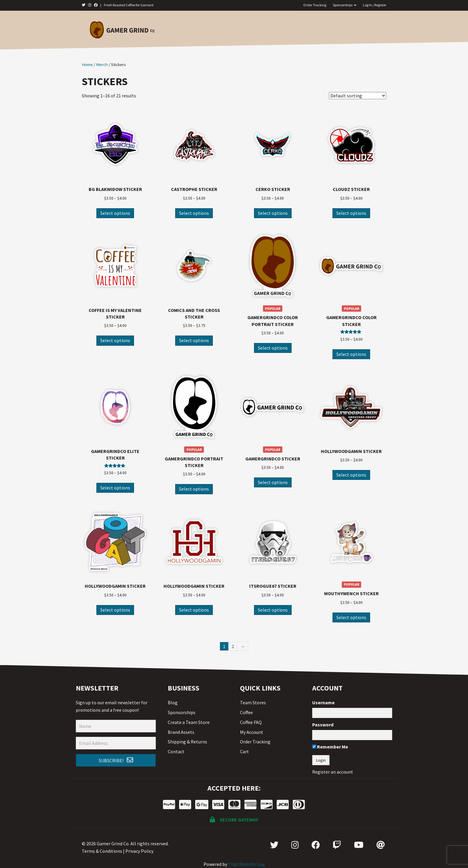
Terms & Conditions (102, 851)
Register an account (333, 772)
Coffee (216, 30)
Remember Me (330, 747)
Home (192, 30)
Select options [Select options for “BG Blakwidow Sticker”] (115, 213)
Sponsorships (343, 5)
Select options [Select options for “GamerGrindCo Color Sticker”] (351, 354)
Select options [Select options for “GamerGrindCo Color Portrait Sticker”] (273, 348)
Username (323, 702)
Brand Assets (181, 732)
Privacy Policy (139, 851)
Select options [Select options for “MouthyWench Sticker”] (351, 617)
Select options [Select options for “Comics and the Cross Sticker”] (194, 340)
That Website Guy (246, 864)
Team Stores (283, 30)
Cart (244, 751)
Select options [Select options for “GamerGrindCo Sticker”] (273, 482)
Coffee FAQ (251, 722)
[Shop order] (358, 96)
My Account (252, 732)
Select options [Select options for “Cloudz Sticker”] (351, 213)
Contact (350, 30)
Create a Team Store (189, 722)
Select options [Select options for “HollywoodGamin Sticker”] (351, 475)
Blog (173, 702)
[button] (116, 760)
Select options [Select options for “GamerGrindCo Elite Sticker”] (115, 488)
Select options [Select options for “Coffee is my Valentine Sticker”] (115, 340)
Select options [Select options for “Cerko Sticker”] (273, 213)
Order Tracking (315, 5)
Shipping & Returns (187, 742)
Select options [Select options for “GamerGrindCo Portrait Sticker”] (194, 489)
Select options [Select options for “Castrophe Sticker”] (194, 213)
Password (323, 725)
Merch (246, 30)
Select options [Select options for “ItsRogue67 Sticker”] (273, 610)
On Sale (321, 30)
